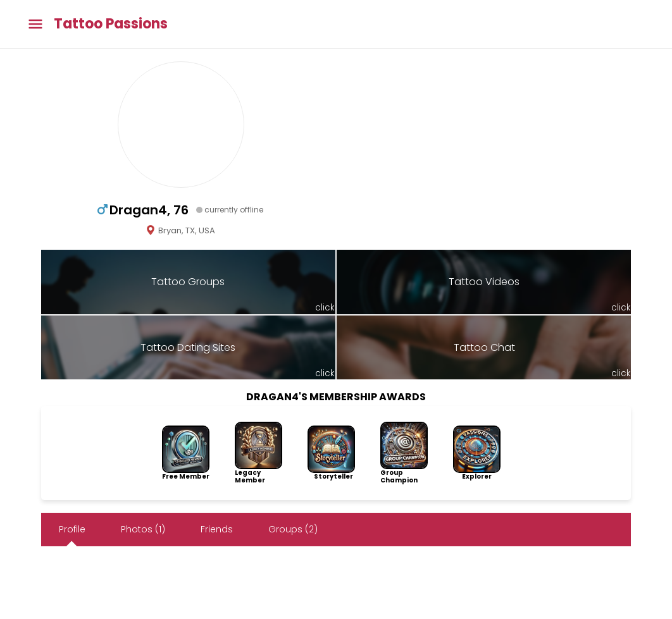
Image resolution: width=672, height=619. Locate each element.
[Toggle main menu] (35, 24)
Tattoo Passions (111, 24)
